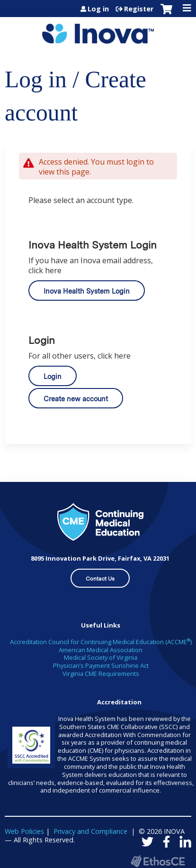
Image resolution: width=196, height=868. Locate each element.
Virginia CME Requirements (101, 674)
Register (139, 9)
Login (53, 376)
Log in (98, 9)
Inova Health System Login (87, 291)
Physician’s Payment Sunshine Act (101, 665)
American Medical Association (101, 650)
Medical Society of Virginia (101, 657)
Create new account (76, 399)
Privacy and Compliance (90, 831)
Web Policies (24, 831)
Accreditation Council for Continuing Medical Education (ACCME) (101, 642)
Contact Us (100, 579)
